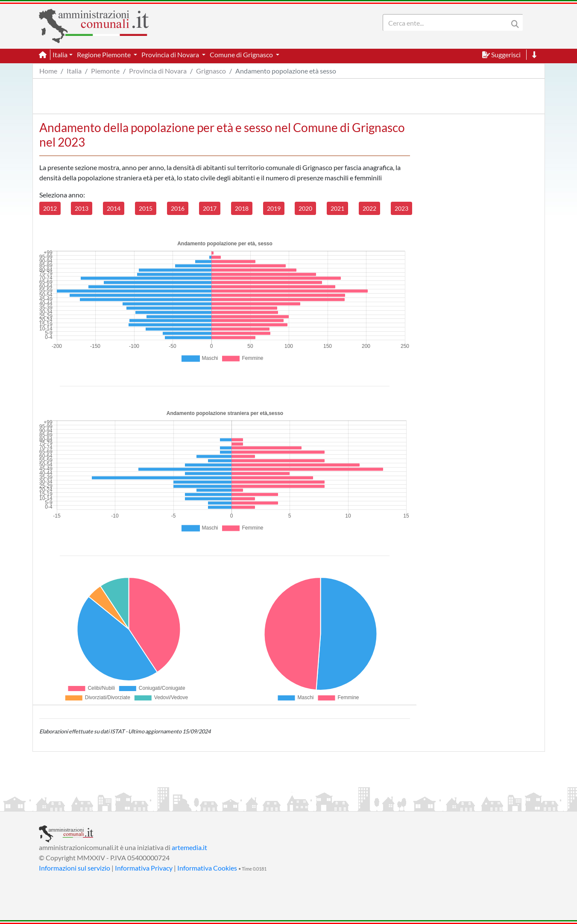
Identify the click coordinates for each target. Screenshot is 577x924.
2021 (337, 208)
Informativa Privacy (144, 868)
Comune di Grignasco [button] (242, 54)
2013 (82, 208)
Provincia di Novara (158, 71)
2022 (369, 208)
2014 (114, 208)
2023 (401, 208)
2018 (242, 208)
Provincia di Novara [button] (171, 54)
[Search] (447, 23)
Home (48, 71)
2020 (305, 208)
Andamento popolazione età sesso (286, 71)
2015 (146, 208)
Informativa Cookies (207, 868)
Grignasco (211, 71)
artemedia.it (189, 847)
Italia (74, 71)
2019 (274, 208)
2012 (50, 208)
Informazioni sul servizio (75, 868)
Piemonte (105, 71)
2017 (210, 208)
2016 (178, 208)
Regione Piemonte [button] (104, 54)
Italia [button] (60, 54)
